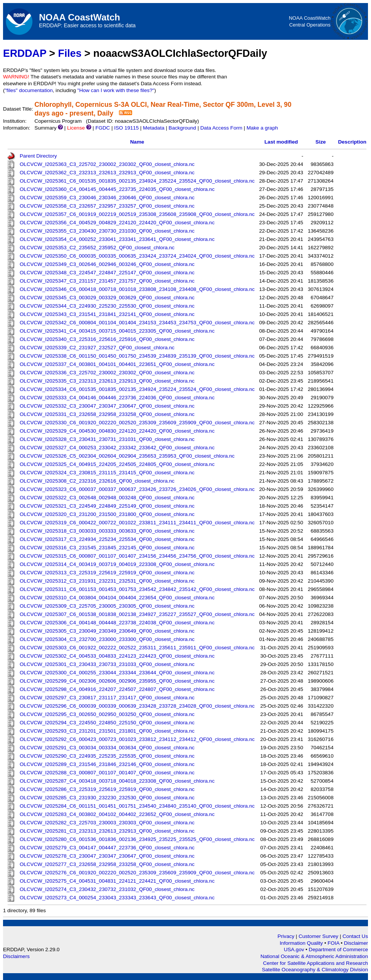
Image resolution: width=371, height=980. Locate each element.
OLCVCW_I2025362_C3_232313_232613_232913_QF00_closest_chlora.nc (107, 173)
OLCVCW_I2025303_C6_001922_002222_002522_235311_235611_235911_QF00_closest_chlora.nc (137, 648)
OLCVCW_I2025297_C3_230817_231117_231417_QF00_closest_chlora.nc (107, 698)
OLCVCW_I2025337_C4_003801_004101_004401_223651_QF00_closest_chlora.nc (117, 364)
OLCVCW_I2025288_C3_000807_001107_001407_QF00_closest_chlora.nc (107, 773)
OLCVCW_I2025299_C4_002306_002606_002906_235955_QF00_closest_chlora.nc (117, 681)
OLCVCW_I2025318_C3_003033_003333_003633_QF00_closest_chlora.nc (107, 531)
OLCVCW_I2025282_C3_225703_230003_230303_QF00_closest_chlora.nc (107, 823)
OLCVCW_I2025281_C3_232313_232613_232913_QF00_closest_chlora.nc (107, 831)
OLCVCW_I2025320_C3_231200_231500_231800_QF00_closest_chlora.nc (107, 514)
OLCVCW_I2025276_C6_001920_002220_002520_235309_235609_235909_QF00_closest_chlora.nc (137, 873)
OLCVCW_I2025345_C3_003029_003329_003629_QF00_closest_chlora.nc (107, 298)
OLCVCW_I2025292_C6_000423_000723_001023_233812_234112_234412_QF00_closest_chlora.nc (137, 739)
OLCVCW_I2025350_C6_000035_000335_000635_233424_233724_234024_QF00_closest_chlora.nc (137, 256)
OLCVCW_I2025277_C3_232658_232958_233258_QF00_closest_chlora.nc (107, 864)
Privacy (286, 936)
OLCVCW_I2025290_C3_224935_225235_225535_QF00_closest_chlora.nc (107, 756)
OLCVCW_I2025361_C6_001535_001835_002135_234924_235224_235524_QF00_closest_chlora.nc (137, 181)
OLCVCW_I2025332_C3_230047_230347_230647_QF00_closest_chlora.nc (107, 406)
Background (182, 128)
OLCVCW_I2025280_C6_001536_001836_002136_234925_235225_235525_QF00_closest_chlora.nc (137, 839)
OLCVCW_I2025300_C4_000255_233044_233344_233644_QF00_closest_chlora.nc (117, 673)
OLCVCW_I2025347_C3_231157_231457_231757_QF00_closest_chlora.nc (107, 281)
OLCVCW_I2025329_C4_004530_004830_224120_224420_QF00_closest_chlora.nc (117, 431)
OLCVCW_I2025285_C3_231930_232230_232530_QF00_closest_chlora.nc (107, 798)
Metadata (154, 128)
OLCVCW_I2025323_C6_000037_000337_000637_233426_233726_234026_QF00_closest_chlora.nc (137, 489)
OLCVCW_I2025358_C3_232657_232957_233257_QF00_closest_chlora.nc (107, 206)
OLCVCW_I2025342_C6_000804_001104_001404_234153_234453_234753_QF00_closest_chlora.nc (137, 323)
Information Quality (302, 943)
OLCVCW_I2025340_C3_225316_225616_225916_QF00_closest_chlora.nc (107, 339)
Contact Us (355, 936)
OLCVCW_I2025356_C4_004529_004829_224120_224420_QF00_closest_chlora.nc (117, 223)
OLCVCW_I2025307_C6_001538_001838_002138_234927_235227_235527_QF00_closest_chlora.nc (137, 614)
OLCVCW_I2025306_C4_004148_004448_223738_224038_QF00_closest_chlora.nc (117, 623)
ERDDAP (25, 53)
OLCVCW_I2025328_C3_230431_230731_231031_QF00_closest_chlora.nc (107, 439)
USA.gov (295, 950)
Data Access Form (221, 128)
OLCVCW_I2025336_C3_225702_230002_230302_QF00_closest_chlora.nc (107, 373)
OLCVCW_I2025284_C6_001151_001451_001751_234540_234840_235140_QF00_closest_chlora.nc (137, 806)
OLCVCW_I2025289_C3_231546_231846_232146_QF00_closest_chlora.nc (107, 764)
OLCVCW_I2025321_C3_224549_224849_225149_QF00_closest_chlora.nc (107, 506)
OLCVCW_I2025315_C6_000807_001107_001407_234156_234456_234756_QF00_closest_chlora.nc (137, 556)
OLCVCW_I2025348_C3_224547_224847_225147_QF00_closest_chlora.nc (107, 273)
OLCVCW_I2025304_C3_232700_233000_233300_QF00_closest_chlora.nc (107, 639)
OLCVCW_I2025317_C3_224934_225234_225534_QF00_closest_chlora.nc (107, 539)
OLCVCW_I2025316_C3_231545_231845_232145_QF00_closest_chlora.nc (107, 548)
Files (70, 53)
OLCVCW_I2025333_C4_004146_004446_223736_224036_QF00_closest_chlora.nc (117, 398)
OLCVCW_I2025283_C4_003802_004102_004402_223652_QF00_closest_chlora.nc (117, 814)
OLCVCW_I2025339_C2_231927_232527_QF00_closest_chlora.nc (97, 348)
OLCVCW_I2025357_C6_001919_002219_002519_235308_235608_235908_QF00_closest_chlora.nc (137, 214)
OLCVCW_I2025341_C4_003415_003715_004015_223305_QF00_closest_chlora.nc (117, 331)
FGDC (103, 128)
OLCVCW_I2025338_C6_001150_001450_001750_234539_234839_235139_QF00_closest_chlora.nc (137, 356)
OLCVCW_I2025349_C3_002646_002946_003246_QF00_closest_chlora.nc (107, 264)
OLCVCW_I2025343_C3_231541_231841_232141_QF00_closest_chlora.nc (107, 314)
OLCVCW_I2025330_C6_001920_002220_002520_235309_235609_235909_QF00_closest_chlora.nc (137, 423)
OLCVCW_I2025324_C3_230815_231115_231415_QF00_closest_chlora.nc (107, 473)
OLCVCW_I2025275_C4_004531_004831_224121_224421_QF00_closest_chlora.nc (117, 881)
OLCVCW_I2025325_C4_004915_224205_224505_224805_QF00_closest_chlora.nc (117, 464)
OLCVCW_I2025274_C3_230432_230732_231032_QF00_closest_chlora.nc (107, 889)
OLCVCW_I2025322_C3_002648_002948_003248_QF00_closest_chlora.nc (107, 498)
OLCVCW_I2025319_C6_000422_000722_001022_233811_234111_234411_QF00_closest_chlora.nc (137, 523)
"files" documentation (29, 90)
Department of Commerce (338, 950)
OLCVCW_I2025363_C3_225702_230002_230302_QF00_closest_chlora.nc (107, 164)
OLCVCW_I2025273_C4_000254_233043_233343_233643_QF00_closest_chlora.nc (117, 898)
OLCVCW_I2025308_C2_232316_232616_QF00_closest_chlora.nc (97, 481)
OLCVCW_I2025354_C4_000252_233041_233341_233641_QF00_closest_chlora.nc (117, 239)
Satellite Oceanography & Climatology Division (315, 970)
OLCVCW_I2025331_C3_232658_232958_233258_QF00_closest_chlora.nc (107, 414)
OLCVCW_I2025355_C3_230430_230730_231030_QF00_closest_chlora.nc (107, 231)
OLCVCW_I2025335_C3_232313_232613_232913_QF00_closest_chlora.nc (107, 381)
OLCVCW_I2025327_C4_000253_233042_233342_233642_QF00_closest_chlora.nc (117, 448)
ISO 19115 (126, 128)
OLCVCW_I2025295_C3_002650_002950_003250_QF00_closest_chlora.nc (107, 714)
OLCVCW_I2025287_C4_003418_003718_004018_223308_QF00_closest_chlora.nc (117, 781)
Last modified (281, 142)
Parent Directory (38, 156)
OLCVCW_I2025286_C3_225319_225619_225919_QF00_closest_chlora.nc (107, 789)
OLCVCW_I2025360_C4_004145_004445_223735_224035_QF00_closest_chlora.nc (117, 189)
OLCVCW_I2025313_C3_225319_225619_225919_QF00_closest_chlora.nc (107, 573)
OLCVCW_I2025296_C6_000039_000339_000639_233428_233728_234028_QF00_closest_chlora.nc (137, 706)
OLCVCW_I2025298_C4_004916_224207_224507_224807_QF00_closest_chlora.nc (117, 689)
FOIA (334, 943)
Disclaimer (356, 943)
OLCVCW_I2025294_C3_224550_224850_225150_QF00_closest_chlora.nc (107, 723)
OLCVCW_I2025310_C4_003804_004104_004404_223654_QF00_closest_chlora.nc (117, 598)
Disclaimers (16, 956)
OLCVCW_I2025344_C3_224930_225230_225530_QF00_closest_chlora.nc (107, 306)
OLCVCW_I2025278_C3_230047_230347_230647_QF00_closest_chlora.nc (107, 856)
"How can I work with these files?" (116, 90)
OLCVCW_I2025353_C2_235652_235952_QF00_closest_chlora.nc (97, 248)
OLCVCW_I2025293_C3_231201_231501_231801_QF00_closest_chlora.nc (107, 731)
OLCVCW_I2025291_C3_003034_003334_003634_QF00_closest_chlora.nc (107, 748)
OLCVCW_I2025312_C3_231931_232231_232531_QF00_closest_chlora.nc (107, 581)
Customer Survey (319, 936)
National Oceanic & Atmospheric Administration (314, 956)
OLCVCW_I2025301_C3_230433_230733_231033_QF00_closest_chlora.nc (107, 664)
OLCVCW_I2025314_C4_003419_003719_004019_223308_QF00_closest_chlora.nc (117, 564)
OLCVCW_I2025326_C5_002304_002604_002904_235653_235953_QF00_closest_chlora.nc (127, 456)
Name (137, 142)
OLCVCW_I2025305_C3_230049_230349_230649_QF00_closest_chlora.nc (107, 631)
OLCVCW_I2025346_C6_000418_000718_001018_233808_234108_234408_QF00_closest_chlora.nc (137, 289)
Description (352, 142)
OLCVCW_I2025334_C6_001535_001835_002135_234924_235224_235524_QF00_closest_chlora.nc (137, 389)
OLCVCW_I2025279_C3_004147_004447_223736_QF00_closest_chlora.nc (107, 848)
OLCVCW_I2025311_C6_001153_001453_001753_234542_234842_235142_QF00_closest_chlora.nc (137, 589)
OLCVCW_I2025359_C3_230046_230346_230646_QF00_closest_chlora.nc (107, 198)
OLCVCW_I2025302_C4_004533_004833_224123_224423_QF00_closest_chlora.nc (117, 656)
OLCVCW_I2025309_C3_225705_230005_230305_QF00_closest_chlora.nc (107, 606)
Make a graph (262, 128)
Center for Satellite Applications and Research (316, 963)
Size (320, 142)
